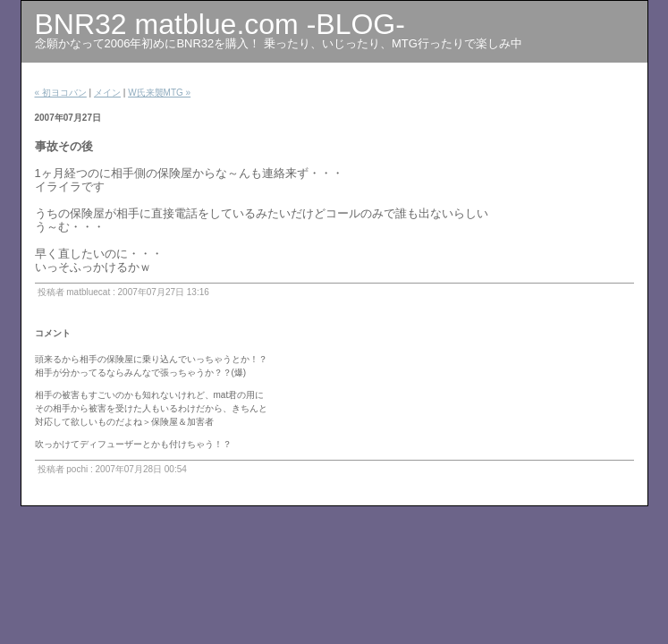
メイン (107, 93)
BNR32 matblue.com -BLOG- (220, 24)
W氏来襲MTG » (159, 93)
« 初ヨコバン (61, 93)
